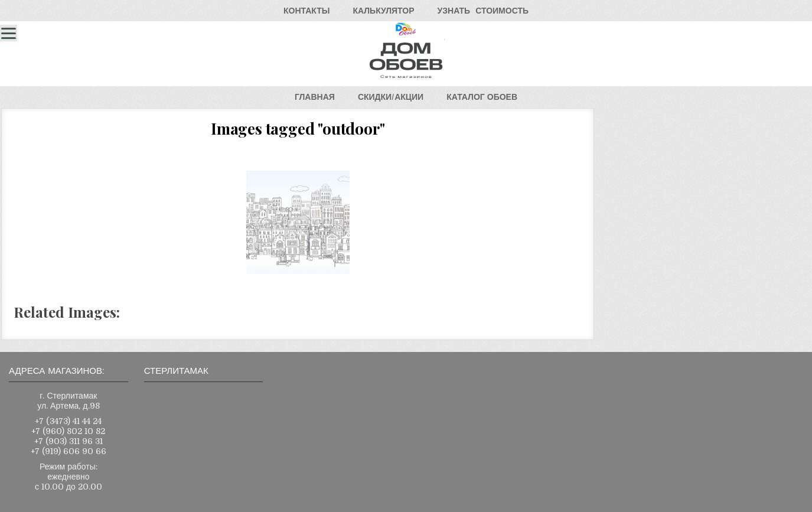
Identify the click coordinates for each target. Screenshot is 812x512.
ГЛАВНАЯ (315, 97)
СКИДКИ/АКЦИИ (391, 97)
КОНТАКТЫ (306, 11)
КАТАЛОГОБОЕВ (482, 97)
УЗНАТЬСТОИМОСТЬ (483, 11)
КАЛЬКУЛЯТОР (383, 11)
